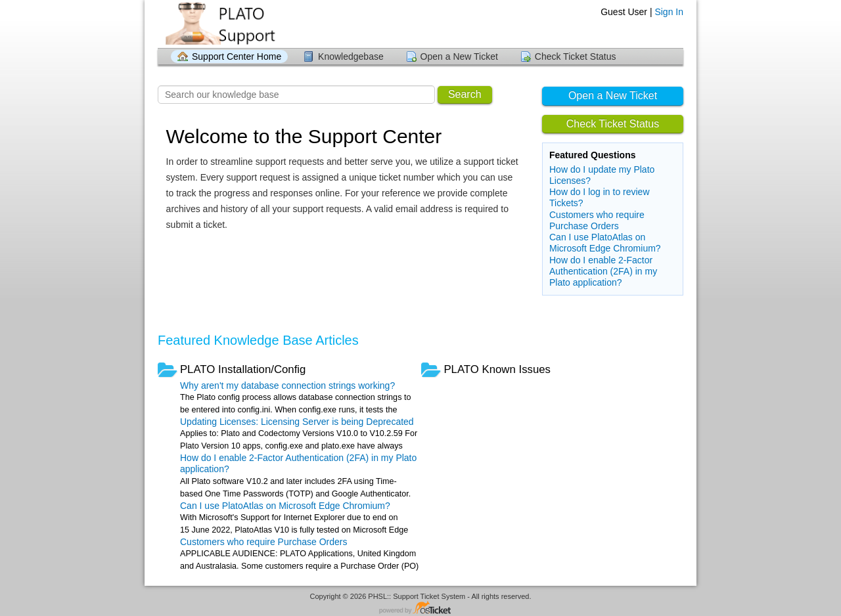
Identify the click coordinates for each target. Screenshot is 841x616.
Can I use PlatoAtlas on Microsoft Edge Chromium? (605, 243)
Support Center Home (237, 56)
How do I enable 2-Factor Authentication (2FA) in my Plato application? (603, 271)
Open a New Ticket (459, 56)
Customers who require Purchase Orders (597, 220)
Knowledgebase (351, 56)
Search (465, 94)
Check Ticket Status (576, 56)
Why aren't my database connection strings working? (287, 385)
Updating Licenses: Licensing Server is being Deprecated (297, 422)
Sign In (669, 12)
